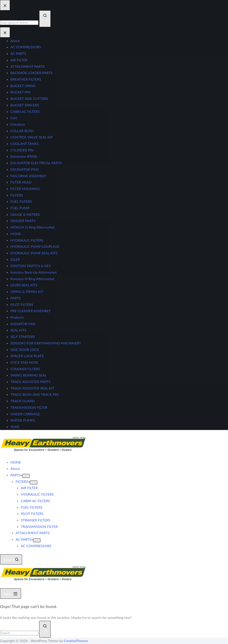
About (15, 468)
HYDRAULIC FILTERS (37, 494)
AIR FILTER (29, 488)
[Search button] (45, 629)
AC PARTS (24, 539)
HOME (16, 462)
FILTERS (23, 481)
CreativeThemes (76, 641)
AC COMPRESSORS (36, 546)
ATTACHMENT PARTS (33, 533)
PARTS (16, 475)
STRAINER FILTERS (36, 520)
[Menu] (11, 594)
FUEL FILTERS (32, 507)
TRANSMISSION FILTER (39, 526)
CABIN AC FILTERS (35, 501)
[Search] (11, 560)
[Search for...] (19, 633)
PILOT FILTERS (32, 513)
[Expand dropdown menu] (26, 476)
